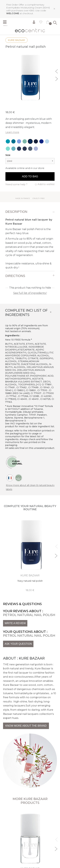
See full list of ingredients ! (30, 293)
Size (8, 155)
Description (16, 212)
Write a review (15, 623)
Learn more (12, 132)
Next (57, 78)
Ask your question (18, 644)
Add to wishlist (46, 184)
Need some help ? (16, 184)
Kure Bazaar (16, 40)
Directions (15, 276)
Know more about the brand (26, 726)
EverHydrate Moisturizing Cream (24, 8)
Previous (57, 71)
